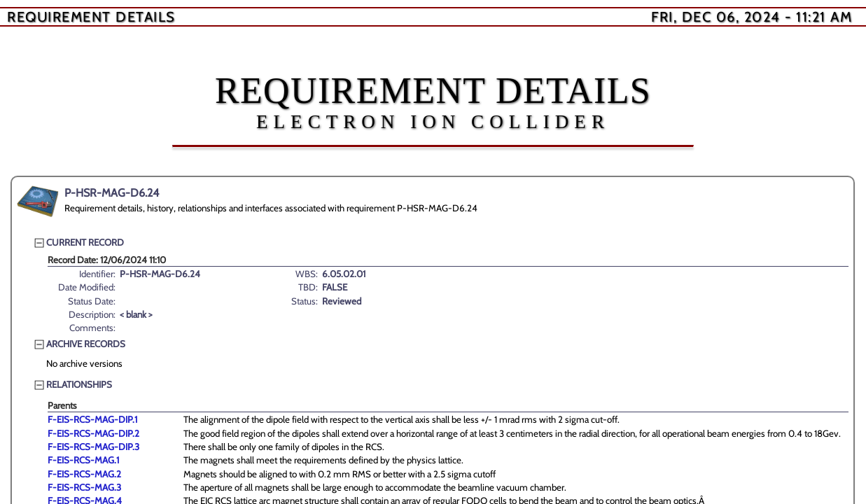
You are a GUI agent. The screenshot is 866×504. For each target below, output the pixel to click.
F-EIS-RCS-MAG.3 (84, 487)
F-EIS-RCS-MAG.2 (84, 474)
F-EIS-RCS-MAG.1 (83, 460)
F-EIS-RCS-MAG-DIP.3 (93, 447)
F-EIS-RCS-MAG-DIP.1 (92, 419)
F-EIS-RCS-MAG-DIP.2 (93, 433)
